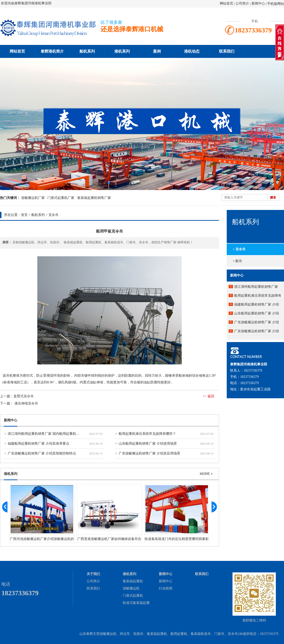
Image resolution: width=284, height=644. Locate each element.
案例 (157, 51)
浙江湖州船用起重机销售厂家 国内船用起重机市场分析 (49, 434)
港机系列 (122, 51)
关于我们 (93, 574)
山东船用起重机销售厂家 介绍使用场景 (148, 444)
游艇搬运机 (131, 588)
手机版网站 (276, 4)
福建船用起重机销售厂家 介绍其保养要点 (39, 444)
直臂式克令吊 (24, 396)
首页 (24, 215)
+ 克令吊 (239, 249)
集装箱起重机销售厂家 (94, 198)
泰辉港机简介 (52, 51)
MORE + (206, 474)
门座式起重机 (133, 596)
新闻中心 (258, 3)
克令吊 (53, 215)
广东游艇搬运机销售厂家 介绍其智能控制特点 (42, 453)
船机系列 (87, 51)
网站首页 (226, 3)
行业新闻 (166, 588)
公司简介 (243, 3)
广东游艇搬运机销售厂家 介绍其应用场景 (149, 453)
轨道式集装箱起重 (136, 603)
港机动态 (192, 51)
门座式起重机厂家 (61, 198)
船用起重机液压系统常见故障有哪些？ (147, 434)
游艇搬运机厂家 (33, 198)
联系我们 (227, 51)
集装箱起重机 (133, 581)
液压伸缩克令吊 (26, 403)
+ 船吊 (237, 261)
